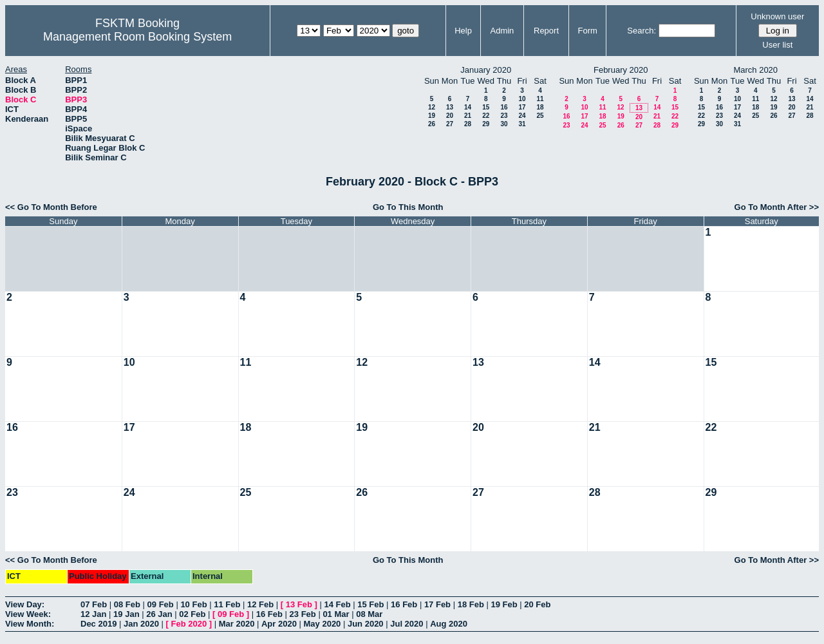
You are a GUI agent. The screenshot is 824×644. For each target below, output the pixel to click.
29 (486, 124)
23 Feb (303, 614)
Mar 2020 (237, 624)
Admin (502, 31)
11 (540, 99)
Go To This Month (408, 207)
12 (432, 107)
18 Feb (471, 604)
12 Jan (93, 614)
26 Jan (159, 614)
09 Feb (161, 604)
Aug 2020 (449, 624)
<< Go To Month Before (51, 207)
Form (588, 31)
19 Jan (126, 614)
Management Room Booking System (137, 37)
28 (468, 124)
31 (522, 124)
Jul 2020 (407, 624)
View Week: (28, 614)
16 (504, 107)
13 (450, 107)
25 (540, 116)
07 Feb (94, 604)
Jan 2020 (141, 624)
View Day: (25, 604)
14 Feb (337, 604)
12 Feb (260, 604)
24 (522, 116)
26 (432, 124)
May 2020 (323, 624)
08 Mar (369, 614)
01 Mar (336, 614)
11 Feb (227, 604)
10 (522, 99)
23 (504, 116)
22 (486, 116)
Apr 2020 (279, 624)
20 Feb (537, 604)
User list (777, 45)
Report (546, 31)
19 (432, 116)
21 (468, 116)
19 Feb (504, 604)
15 (486, 107)
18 (540, 107)
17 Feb (437, 604)
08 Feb (127, 604)
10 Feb (193, 604)
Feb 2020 (189, 624)
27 (450, 124)
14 (468, 107)
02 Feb (192, 614)
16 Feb (404, 604)
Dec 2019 (98, 624)
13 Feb (299, 604)
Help (463, 31)
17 (522, 107)
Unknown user (777, 16)
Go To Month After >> (777, 207)
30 (504, 124)
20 (450, 116)
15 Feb (370, 604)
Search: (641, 31)
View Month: (30, 624)
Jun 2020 (366, 624)
